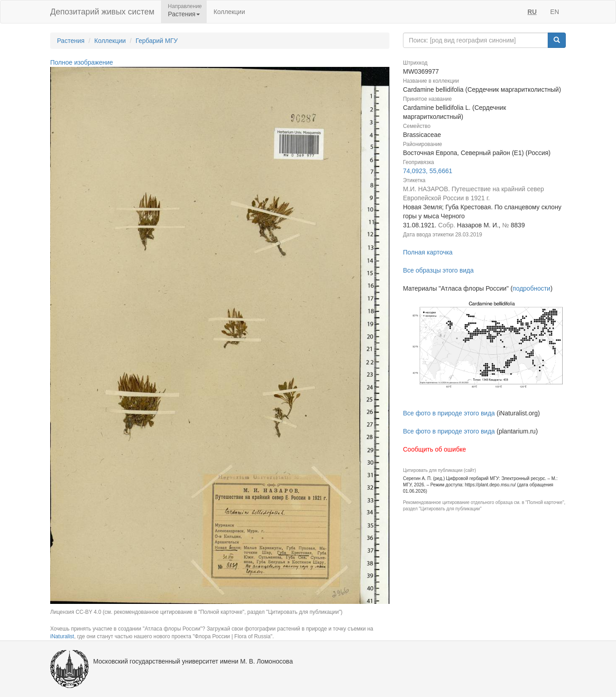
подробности (531, 288)
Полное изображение (82, 62)
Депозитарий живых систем (102, 12)
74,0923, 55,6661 (428, 171)
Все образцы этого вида (438, 270)
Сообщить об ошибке (434, 449)
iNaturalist (62, 636)
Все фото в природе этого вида (449, 413)
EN (555, 12)
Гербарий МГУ (157, 41)
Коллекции (229, 12)
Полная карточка (428, 252)
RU (532, 12)
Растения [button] (184, 14)
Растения (71, 41)
